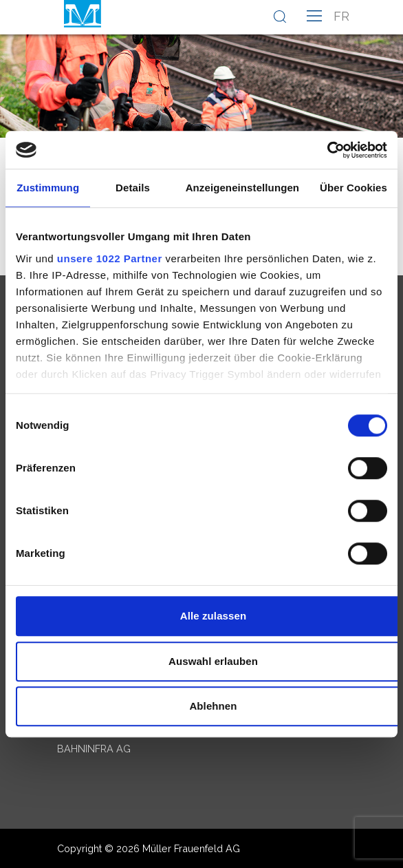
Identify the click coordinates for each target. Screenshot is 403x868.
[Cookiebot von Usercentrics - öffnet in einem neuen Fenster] (327, 150)
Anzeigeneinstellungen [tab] (242, 188)
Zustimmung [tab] (48, 188)
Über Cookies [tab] (353, 188)
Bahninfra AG (94, 749)
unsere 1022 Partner (110, 258)
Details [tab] (133, 188)
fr (341, 16)
